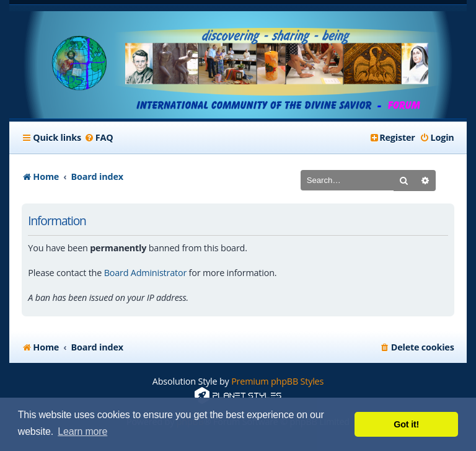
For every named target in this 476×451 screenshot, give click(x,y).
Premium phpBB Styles (277, 381)
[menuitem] (99, 138)
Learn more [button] (82, 431)
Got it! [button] (406, 424)
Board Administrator (145, 273)
